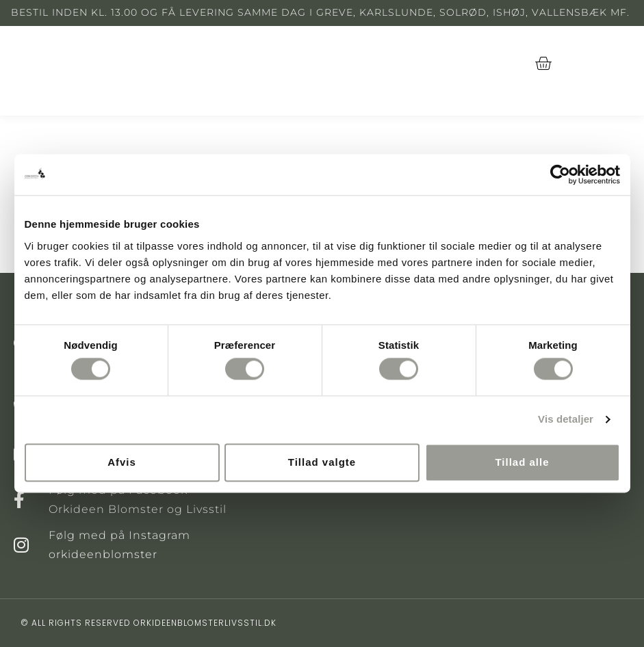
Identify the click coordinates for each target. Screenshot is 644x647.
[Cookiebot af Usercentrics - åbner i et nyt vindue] (560, 174)
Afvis (122, 462)
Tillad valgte (322, 462)
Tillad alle (522, 462)
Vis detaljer (566, 420)
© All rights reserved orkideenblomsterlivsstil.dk (149, 623)
